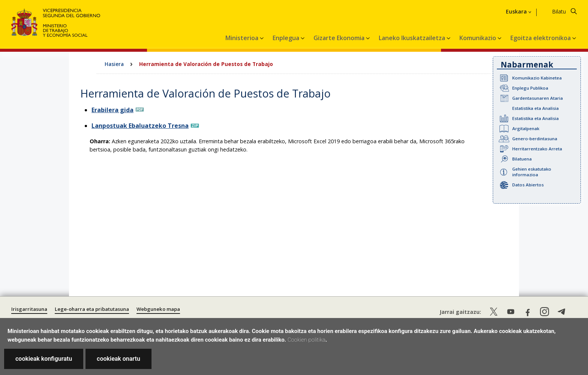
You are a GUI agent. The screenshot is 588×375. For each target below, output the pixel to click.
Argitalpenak (526, 128)
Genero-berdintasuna (535, 139)
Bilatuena (522, 159)
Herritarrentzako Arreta (537, 149)
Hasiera (114, 64)
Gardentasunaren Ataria (538, 98)
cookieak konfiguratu (44, 359)
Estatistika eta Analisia (535, 108)
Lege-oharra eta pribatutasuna (92, 309)
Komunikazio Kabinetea (537, 78)
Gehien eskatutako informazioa (532, 172)
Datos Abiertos (528, 185)
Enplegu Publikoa (530, 88)
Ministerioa (243, 38)
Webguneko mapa (158, 309)
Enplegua (287, 38)
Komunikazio (478, 38)
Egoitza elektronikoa (541, 38)
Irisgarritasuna (29, 309)
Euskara (516, 12)
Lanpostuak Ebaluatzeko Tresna (140, 126)
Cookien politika (307, 340)
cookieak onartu (118, 359)
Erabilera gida (112, 110)
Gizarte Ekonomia (340, 38)
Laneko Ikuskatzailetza (413, 38)
